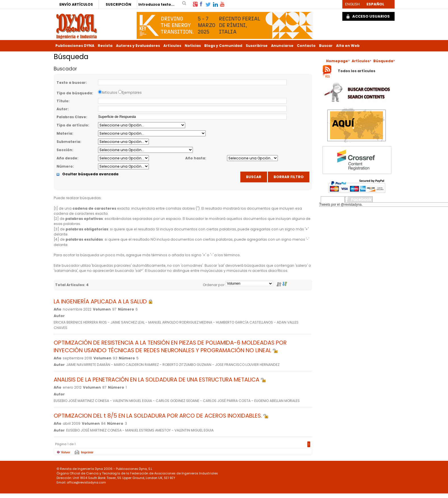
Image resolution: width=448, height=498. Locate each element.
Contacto (306, 46)
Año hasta (195, 158)
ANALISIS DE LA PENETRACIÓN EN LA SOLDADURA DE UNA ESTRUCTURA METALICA (160, 380)
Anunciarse (282, 46)
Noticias (193, 46)
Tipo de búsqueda (74, 93)
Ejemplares (132, 92)
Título (62, 101)
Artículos (172, 46)
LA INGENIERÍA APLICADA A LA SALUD (103, 302)
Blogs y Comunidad (223, 46)
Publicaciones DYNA (75, 46)
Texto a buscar (71, 83)
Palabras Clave (71, 117)
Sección (64, 150)
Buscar (326, 46)
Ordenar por (214, 285)
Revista (105, 46)
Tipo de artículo (72, 125)
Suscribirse (257, 46)
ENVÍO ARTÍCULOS (76, 4)
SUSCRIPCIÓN (118, 4)
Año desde (67, 158)
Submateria (68, 142)
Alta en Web (348, 46)
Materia (64, 133)
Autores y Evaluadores (138, 46)
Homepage (337, 61)
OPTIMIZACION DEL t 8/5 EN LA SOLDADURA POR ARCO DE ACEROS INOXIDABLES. (161, 416)
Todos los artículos (357, 71)
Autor (62, 109)
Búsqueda (383, 61)
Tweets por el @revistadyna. (341, 205)
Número (65, 166)
